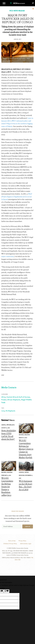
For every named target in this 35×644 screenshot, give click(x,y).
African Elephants (14, 400)
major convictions (8, 256)
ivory (3, 411)
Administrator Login (26, 544)
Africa (3, 397)
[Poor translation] (7, 591)
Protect (4, 400)
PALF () (17, 197)
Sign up (28, 526)
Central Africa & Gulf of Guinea (18, 397)
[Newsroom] (17, 2)
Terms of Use (12, 541)
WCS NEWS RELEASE (17, 11)
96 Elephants (10, 411)
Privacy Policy (22, 541)
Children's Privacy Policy (10, 544)
